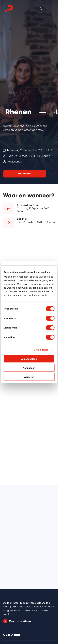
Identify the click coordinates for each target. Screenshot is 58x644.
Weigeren (29, 377)
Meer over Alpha (17, 621)
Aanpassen (29, 368)
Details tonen (41, 350)
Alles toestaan (29, 359)
